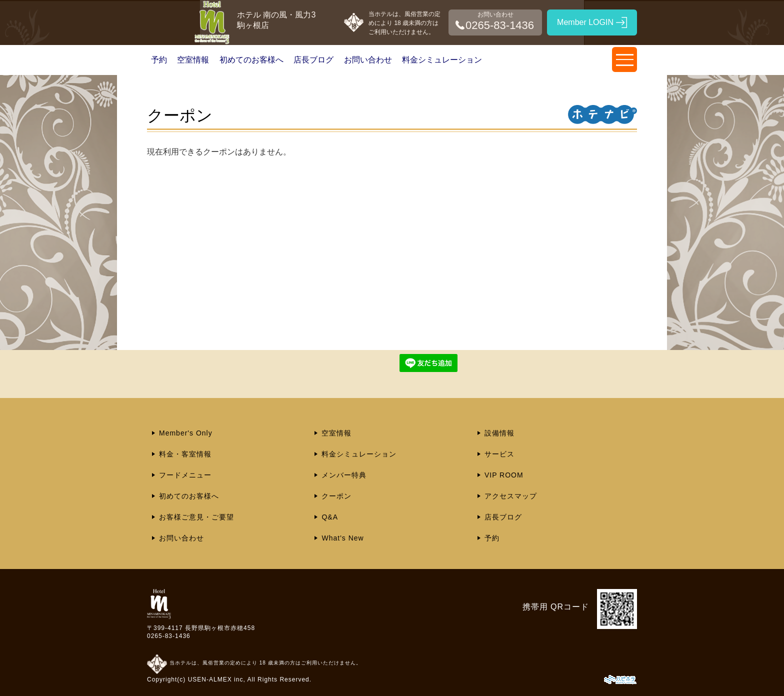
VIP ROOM (504, 475)
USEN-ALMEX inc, (217, 679)
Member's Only (186, 433)
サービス (499, 454)
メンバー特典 (344, 475)
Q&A (330, 517)
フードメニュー (185, 475)
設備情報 (499, 433)
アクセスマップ (511, 496)
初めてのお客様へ (251, 60)
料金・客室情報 (185, 454)
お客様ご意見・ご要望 (196, 517)
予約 (159, 60)
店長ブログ (313, 60)
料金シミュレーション (442, 60)
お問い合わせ (368, 60)
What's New (342, 538)
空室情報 (193, 60)
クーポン (336, 496)
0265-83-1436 (169, 636)
